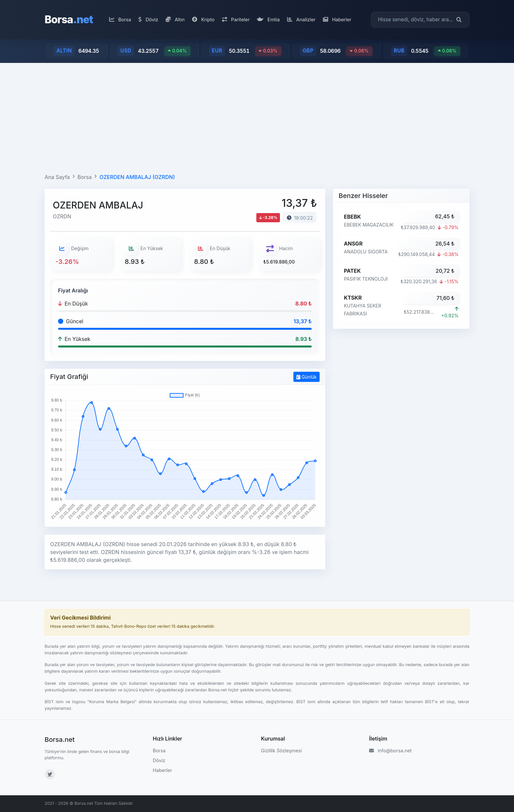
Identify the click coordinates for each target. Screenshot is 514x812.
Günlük (306, 377)
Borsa (69, 20)
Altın (175, 20)
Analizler (301, 20)
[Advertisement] (257, 117)
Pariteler (236, 20)
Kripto (203, 20)
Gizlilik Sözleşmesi (281, 751)
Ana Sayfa (57, 177)
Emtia (268, 20)
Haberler (337, 20)
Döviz (148, 20)
